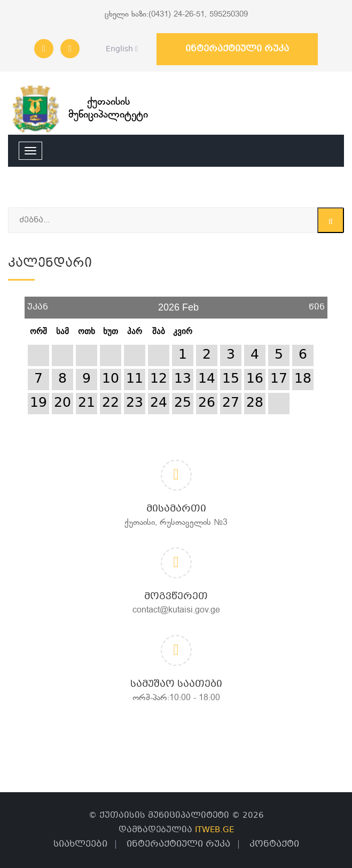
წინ (317, 303)
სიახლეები (80, 844)
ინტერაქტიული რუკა (237, 49)
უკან (38, 303)
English (119, 49)
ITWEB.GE (214, 830)
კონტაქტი (274, 844)
